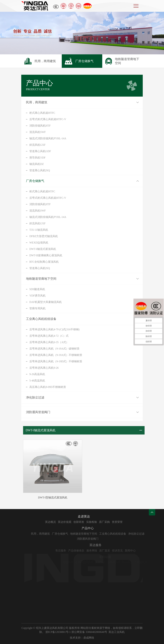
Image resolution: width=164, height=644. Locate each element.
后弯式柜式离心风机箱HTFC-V (48, 119)
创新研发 (92, 522)
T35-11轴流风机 (39, 230)
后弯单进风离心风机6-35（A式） (49, 342)
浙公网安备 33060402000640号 (89, 632)
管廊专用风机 (37, 308)
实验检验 (105, 522)
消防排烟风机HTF (40, 126)
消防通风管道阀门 (38, 412)
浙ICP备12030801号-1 (58, 632)
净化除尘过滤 (35, 397)
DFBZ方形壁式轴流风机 (44, 236)
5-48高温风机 (37, 381)
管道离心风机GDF (40, 151)
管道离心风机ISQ (40, 170)
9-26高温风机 (37, 374)
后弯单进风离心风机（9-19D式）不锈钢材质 (56, 361)
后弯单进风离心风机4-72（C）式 (49, 336)
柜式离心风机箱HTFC (42, 113)
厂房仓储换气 (35, 181)
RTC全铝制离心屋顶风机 (44, 262)
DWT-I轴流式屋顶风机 (43, 249)
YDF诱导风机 (37, 296)
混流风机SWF (38, 132)
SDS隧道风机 (37, 289)
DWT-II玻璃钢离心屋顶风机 (46, 255)
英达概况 (64, 522)
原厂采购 (118, 522)
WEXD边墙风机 (39, 243)
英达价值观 (78, 522)
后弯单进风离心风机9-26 (44, 368)
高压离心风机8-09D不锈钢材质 (48, 387)
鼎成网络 (89, 638)
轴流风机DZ (37, 164)
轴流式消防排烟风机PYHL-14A (48, 138)
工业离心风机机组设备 (41, 319)
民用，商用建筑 (37, 102)
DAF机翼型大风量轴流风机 (46, 302)
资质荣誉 (131, 522)
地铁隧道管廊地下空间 (41, 279)
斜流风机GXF (37, 145)
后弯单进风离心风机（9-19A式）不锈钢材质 (56, 355)
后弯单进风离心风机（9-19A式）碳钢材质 (54, 349)
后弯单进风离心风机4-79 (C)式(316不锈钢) (54, 329)
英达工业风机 (117, 632)
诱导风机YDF (37, 158)
